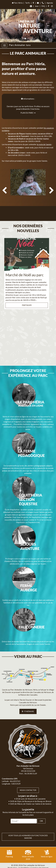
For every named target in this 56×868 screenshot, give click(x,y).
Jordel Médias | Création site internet (33, 863)
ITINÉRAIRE (28, 707)
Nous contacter (28, 785)
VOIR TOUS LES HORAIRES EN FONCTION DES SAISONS (28, 832)
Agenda (50, 3)
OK (41, 816)
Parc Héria (17, 3)
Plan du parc (28, 113)
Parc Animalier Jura (20, 45)
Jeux (37, 6)
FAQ (43, 6)
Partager (27, 300)
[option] (28, 193)
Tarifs (28, 3)
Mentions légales (34, 865)
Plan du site (20, 865)
